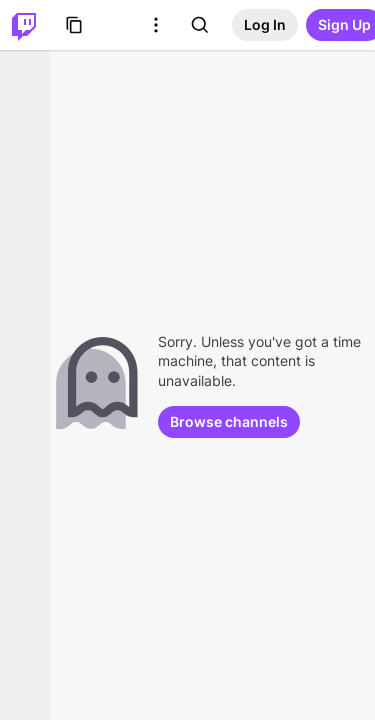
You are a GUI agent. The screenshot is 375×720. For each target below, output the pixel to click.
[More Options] (156, 25)
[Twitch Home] (24, 25)
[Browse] (74, 25)
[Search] (200, 25)
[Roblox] (116, 25)
